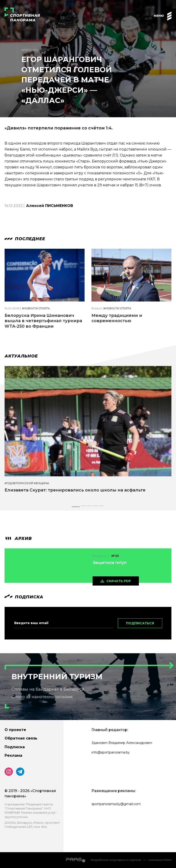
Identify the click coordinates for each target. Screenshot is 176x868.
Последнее (25, 239)
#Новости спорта (36, 308)
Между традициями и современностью (117, 318)
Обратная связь (21, 738)
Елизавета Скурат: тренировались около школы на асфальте (75, 490)
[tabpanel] (88, 433)
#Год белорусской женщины (27, 483)
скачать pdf (119, 581)
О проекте (15, 730)
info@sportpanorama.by (111, 752)
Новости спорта (35, 50)
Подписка (15, 747)
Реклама (13, 755)
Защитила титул (110, 563)
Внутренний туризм (57, 677)
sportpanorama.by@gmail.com (116, 804)
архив (18, 539)
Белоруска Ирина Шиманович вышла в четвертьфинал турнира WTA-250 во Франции (43, 321)
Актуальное (21, 356)
